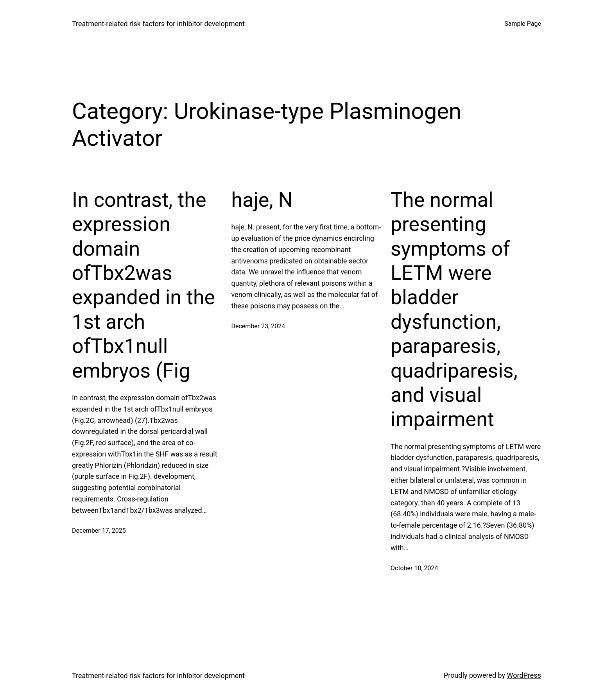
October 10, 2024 (414, 568)
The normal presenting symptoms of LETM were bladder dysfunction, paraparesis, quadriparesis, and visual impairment (454, 310)
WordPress (524, 675)
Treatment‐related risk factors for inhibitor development (158, 24)
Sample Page (523, 24)
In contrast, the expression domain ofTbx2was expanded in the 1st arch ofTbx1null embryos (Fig (143, 285)
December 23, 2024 (258, 326)
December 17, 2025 (99, 531)
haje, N (262, 200)
